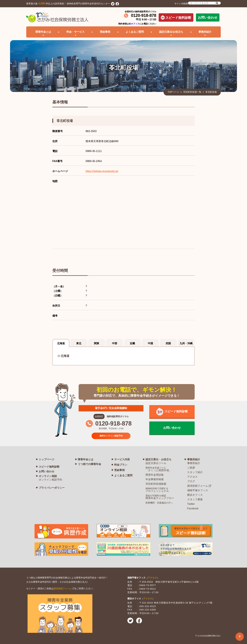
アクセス (192, 477)
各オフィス (134, 24)
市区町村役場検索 (156, 484)
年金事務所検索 (155, 479)
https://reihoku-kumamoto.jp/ (102, 171)
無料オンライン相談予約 (111, 436)
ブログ (191, 481)
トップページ (47, 459)
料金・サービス (76, 32)
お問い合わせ (208, 17)
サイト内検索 (198, 3)
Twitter (191, 504)
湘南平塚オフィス (198, 490)
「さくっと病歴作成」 (159, 469)
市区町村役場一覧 (192, 92)
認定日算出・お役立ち (159, 459)
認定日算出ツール (156, 463)
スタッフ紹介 (195, 472)
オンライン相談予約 (50, 480)
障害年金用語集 (155, 475)
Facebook (193, 508)
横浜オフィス (195, 495)
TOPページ (173, 92)
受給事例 (105, 32)
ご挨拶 (191, 468)
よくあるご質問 (135, 32)
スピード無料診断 (176, 17)
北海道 (65, 356)
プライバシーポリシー (52, 488)
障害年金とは (86, 459)
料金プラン (121, 465)
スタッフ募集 (195, 499)
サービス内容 (122, 459)
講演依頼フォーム (198, 486)
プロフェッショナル (157, 490)
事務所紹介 (194, 459)
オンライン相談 (48, 476)
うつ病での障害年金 (89, 464)
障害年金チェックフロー (160, 497)
